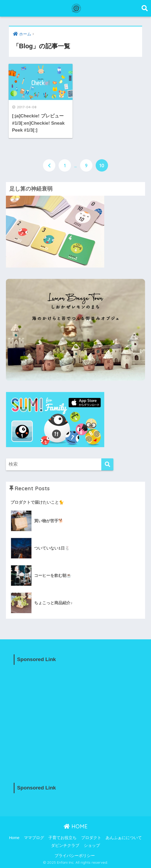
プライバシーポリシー (75, 856)
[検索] (107, 464)
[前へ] (49, 165)
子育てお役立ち (62, 838)
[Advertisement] (76, 719)
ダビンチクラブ (65, 845)
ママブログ (34, 838)
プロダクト (91, 838)
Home (14, 838)
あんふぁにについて (124, 838)
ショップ (92, 845)
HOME (76, 826)
